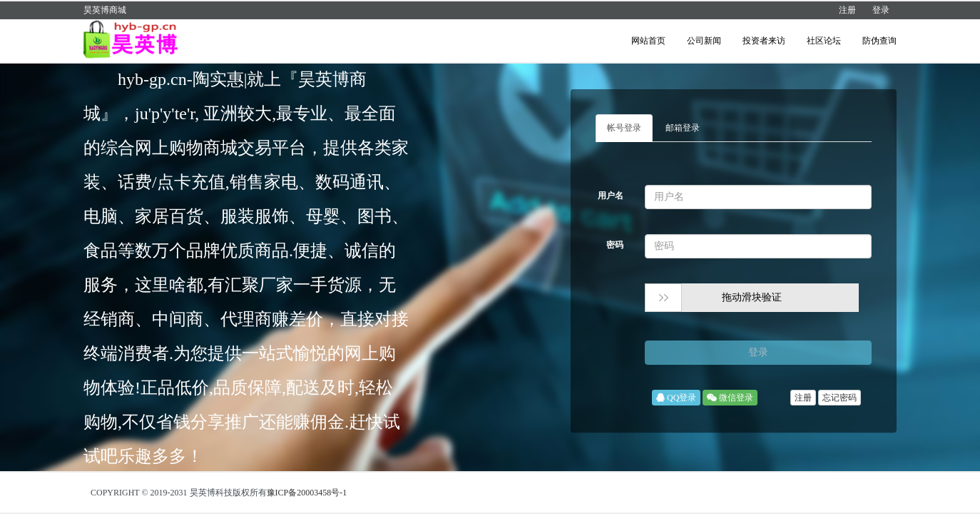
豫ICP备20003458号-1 (307, 493)
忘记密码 (839, 398)
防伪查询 (879, 41)
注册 (847, 10)
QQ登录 (676, 398)
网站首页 (648, 41)
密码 (615, 245)
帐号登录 (624, 128)
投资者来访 (764, 41)
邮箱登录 (683, 128)
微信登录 (730, 398)
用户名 (611, 196)
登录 (881, 10)
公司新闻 (704, 41)
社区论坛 (824, 41)
